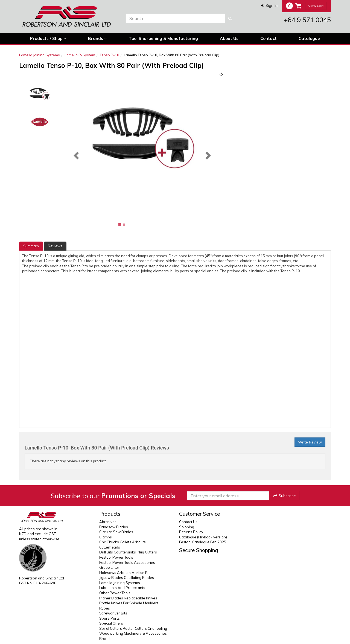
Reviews (55, 246)
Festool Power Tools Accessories (127, 562)
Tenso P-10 (110, 55)
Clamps (106, 537)
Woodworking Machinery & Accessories (133, 633)
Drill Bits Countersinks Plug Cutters (128, 552)
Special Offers (111, 623)
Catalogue (309, 38)
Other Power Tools (115, 593)
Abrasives (108, 522)
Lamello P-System (80, 55)
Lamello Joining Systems (40, 55)
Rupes (105, 608)
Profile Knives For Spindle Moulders (129, 603)
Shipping (187, 527)
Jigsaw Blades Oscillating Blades (127, 578)
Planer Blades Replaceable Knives (128, 598)
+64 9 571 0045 (307, 20)
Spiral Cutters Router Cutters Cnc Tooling (133, 628)
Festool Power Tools (116, 557)
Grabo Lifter (109, 567)
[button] (269, 5)
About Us (229, 38)
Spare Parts (110, 618)
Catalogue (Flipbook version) (203, 537)
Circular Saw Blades (116, 532)
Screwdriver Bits (113, 613)
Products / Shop (48, 39)
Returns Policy (191, 532)
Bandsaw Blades (114, 527)
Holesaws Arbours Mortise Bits (125, 573)
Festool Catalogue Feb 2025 (203, 542)
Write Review (310, 442)
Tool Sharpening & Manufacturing (163, 38)
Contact (269, 38)
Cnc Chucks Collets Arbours (122, 542)
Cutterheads (110, 547)
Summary (31, 246)
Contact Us (188, 522)
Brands (97, 39)
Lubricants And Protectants (122, 588)
